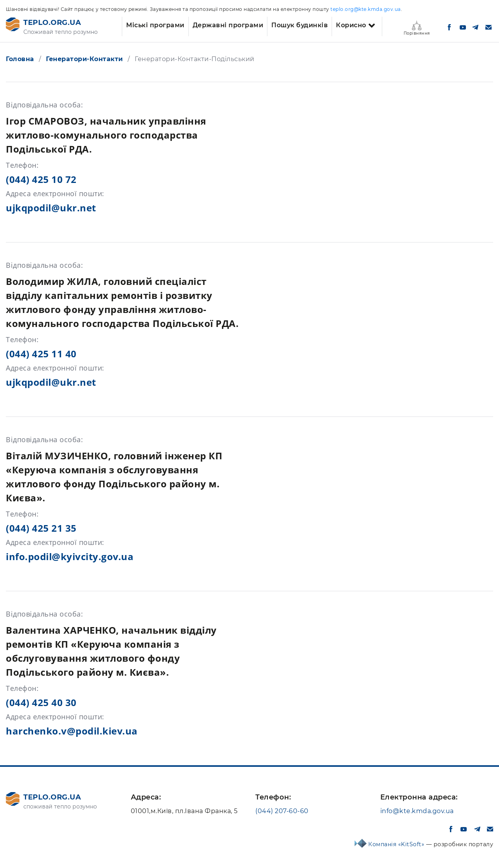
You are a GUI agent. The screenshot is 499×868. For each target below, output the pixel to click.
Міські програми (155, 25)
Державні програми (228, 25)
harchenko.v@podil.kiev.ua (72, 731)
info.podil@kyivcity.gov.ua (70, 556)
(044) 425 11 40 (41, 354)
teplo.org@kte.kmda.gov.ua (366, 9)
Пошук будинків (300, 25)
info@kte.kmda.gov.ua (417, 811)
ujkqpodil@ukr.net (51, 208)
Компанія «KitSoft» (397, 844)
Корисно (351, 25)
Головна (20, 59)
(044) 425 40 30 (41, 702)
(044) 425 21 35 (41, 528)
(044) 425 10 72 (41, 179)
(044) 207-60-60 (282, 811)
